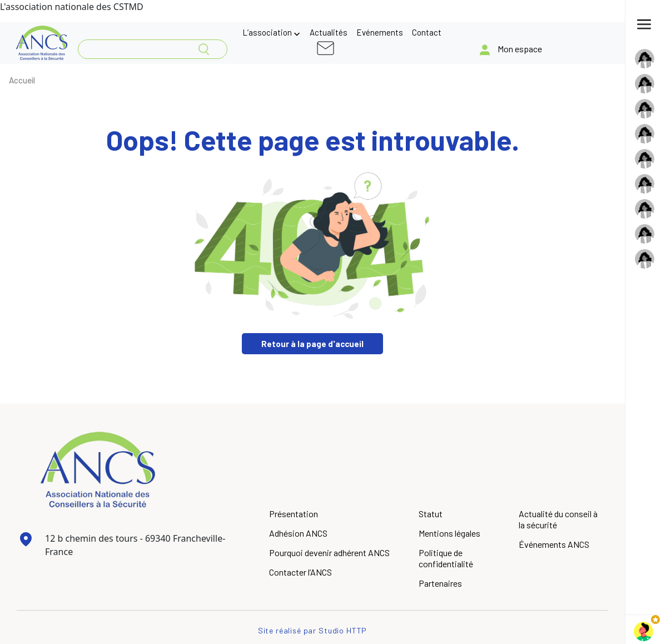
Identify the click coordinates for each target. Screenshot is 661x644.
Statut (431, 514)
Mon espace (520, 49)
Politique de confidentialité (446, 558)
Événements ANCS (554, 544)
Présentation (294, 514)
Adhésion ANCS (298, 533)
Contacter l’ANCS (300, 572)
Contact (427, 32)
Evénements (380, 32)
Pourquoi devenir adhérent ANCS (329, 553)
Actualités (329, 32)
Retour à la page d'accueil (312, 344)
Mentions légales (449, 533)
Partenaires (440, 583)
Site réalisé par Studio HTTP (313, 630)
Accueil (22, 80)
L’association (267, 32)
